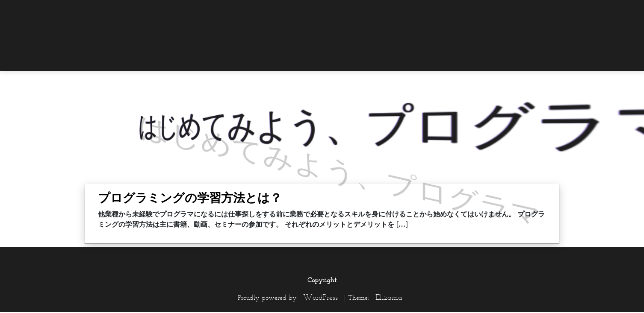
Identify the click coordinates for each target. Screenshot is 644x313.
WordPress (321, 297)
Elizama (389, 297)
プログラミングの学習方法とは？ (190, 198)
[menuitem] (542, 12)
